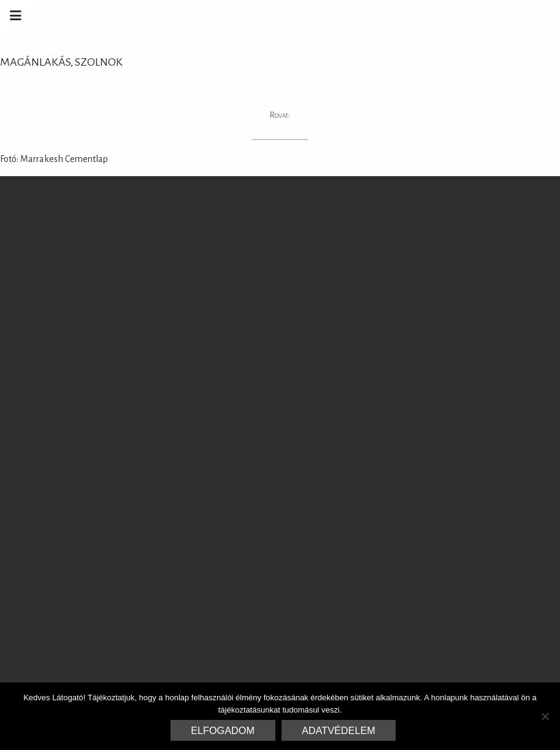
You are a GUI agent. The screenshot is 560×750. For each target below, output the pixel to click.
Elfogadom (223, 730)
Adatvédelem (339, 730)
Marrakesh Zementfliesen (467, 15)
